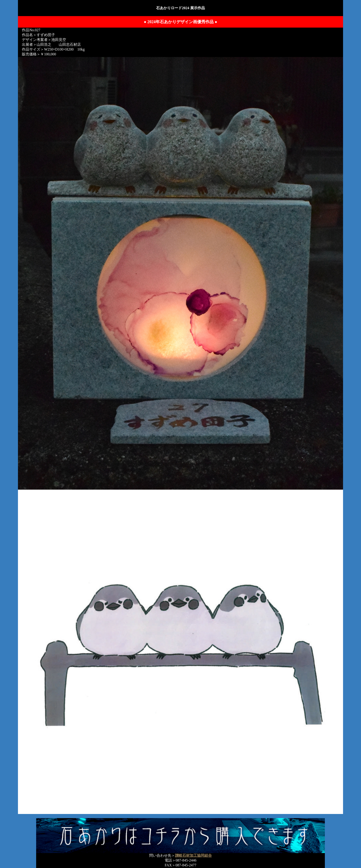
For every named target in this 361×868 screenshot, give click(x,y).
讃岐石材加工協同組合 (193, 855)
